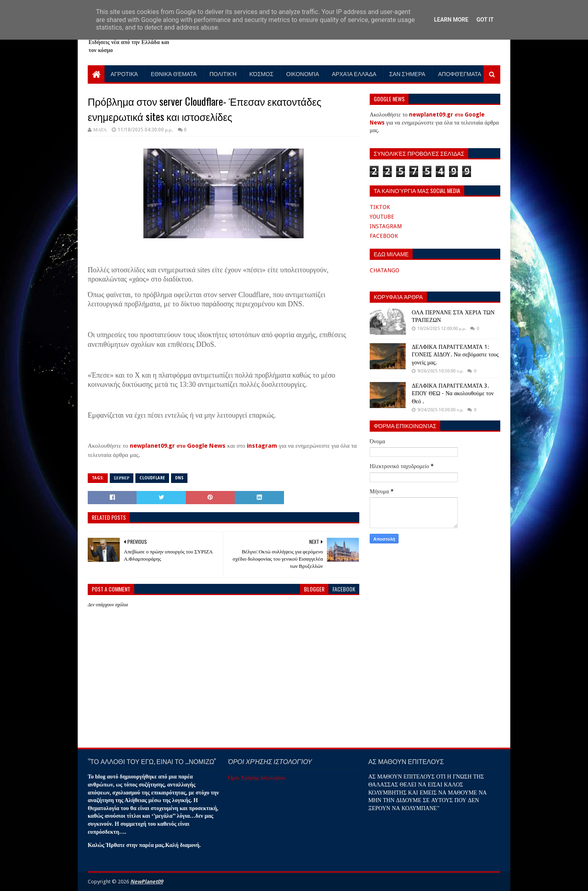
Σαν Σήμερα (407, 73)
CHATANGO (385, 270)
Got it (485, 20)
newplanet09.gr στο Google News (178, 446)
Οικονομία (303, 73)
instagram (262, 446)
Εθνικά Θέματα (174, 73)
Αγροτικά (124, 73)
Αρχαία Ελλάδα (354, 73)
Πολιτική (223, 73)
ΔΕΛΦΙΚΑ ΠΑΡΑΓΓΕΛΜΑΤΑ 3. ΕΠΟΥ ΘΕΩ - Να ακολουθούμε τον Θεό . (453, 393)
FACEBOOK (384, 236)
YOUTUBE (382, 217)
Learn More (451, 20)
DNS (179, 478)
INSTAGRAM (386, 226)
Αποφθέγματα (460, 73)
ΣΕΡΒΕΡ (122, 478)
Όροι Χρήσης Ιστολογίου (257, 778)
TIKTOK (380, 207)
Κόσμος (262, 73)
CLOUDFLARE (152, 478)
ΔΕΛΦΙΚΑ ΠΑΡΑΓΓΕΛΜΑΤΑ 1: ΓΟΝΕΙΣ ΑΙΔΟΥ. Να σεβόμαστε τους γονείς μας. (455, 355)
